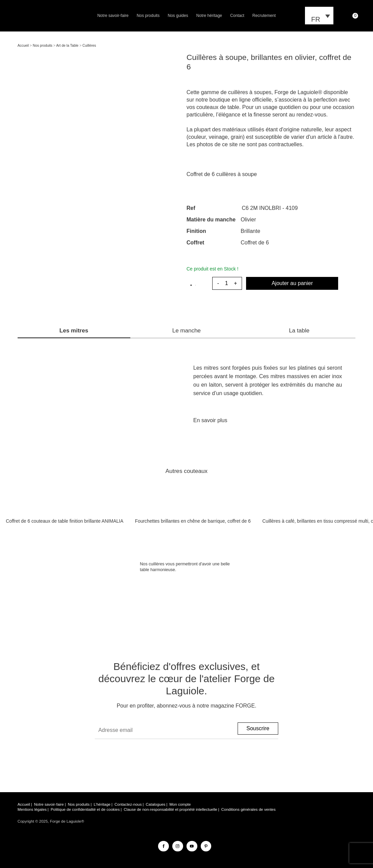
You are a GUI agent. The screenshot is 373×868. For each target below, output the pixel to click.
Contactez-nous (128, 804)
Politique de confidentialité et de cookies (85, 809)
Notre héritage (209, 16)
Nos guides (178, 16)
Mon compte (180, 804)
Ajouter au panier (292, 283)
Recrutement (264, 16)
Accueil (23, 46)
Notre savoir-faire (113, 16)
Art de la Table (67, 46)
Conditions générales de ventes (249, 809)
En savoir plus (210, 420)
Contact (237, 16)
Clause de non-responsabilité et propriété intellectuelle (171, 809)
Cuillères (89, 46)
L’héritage (102, 804)
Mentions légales (32, 809)
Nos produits (148, 16)
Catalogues (156, 804)
